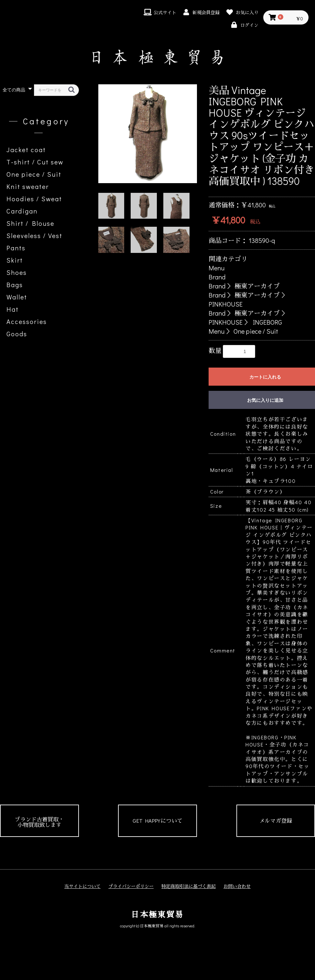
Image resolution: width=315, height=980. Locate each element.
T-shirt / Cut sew (35, 162)
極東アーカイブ (257, 286)
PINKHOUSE (226, 304)
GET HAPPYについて (157, 821)
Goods (17, 334)
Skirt (15, 260)
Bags (15, 285)
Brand (217, 277)
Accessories (27, 321)
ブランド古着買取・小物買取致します (39, 822)
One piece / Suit (34, 174)
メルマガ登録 (276, 821)
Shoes (17, 272)
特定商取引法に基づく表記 (189, 886)
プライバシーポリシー (131, 886)
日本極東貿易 (157, 914)
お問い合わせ (237, 886)
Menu (217, 268)
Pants (16, 248)
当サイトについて (82, 886)
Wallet (17, 297)
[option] (148, 134)
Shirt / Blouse (30, 223)
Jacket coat (26, 150)
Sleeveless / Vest (34, 235)
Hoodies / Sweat (34, 199)
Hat (13, 309)
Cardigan (22, 211)
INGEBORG (267, 322)
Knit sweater (28, 186)
